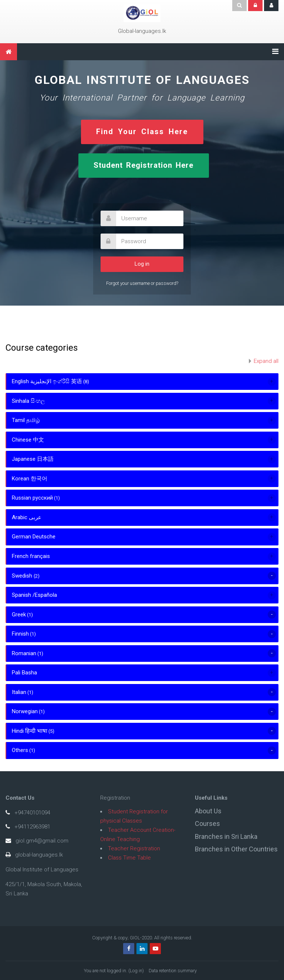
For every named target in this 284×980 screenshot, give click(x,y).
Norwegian (25, 711)
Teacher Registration (134, 848)
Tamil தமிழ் (26, 420)
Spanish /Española (34, 595)
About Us (208, 811)
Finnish (20, 634)
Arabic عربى (27, 517)
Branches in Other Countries (236, 849)
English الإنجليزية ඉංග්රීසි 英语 (47, 381)
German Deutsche (34, 537)
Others (20, 750)
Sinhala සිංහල (28, 401)
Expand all (266, 361)
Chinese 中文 (28, 440)
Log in (136, 971)
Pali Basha (24, 673)
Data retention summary (173, 971)
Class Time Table (129, 858)
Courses (207, 824)
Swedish (23, 576)
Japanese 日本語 (33, 459)
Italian (19, 692)
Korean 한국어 (30, 479)
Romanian (24, 653)
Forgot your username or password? (142, 283)
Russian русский (32, 498)
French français (31, 556)
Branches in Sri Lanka (226, 836)
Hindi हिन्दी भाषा (30, 731)
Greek (19, 615)
